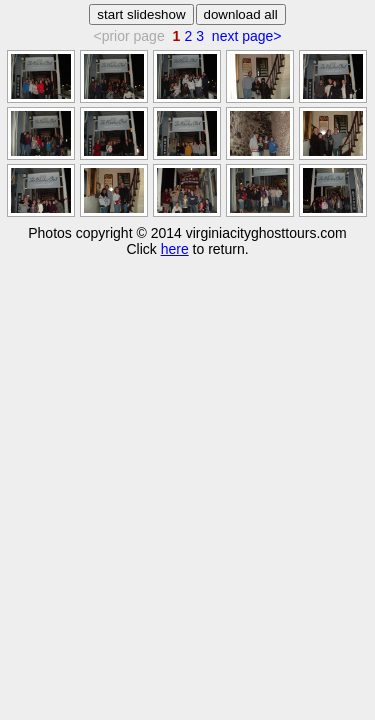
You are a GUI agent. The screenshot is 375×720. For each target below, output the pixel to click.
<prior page (128, 36)
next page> (247, 36)
